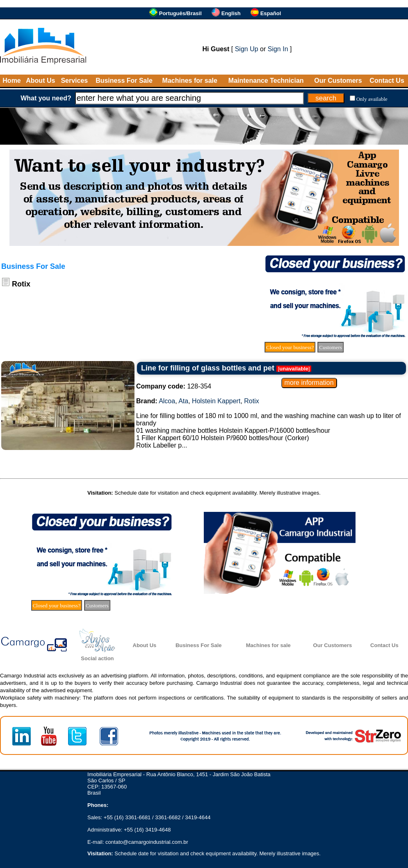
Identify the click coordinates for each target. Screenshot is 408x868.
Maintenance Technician (266, 81)
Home (11, 81)
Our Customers (338, 81)
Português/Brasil (180, 13)
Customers (331, 347)
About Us (40, 81)
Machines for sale (190, 81)
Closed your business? (290, 347)
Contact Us (387, 81)
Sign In (278, 49)
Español (271, 13)
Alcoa (167, 401)
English (231, 13)
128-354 (174, 386)
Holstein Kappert (216, 401)
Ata (183, 401)
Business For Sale (124, 81)
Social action (97, 658)
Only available (372, 99)
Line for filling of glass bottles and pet (208, 368)
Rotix (251, 401)
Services (74, 81)
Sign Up (247, 49)
